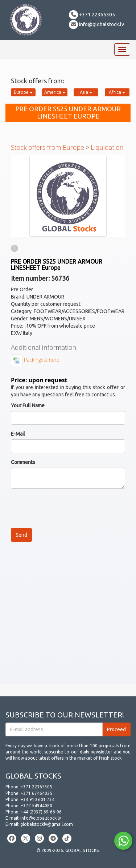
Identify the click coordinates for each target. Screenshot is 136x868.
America (55, 92)
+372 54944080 (36, 806)
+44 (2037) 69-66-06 (41, 812)
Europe (23, 92)
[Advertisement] (68, 615)
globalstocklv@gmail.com (47, 824)
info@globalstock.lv (96, 24)
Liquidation (107, 147)
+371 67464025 (36, 793)
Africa (117, 92)
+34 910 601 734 (38, 799)
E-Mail (18, 434)
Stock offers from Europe (48, 147)
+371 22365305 (92, 15)
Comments (23, 462)
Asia (86, 92)
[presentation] (66, 508)
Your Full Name (28, 405)
